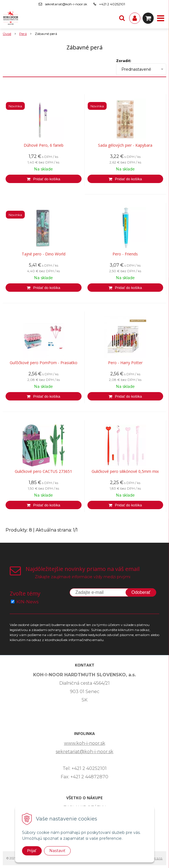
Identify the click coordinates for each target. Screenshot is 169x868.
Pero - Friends (125, 254)
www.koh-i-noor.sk (85, 743)
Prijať (32, 851)
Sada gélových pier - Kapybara (125, 145)
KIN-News (27, 602)
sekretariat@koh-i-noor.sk (66, 4)
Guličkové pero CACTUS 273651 (43, 471)
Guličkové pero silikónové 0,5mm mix (125, 471)
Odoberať (141, 592)
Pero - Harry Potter (125, 363)
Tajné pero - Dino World (44, 254)
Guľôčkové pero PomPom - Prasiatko (44, 363)
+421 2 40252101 (112, 4)
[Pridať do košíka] (44, 179)
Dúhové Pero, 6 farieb (44, 145)
